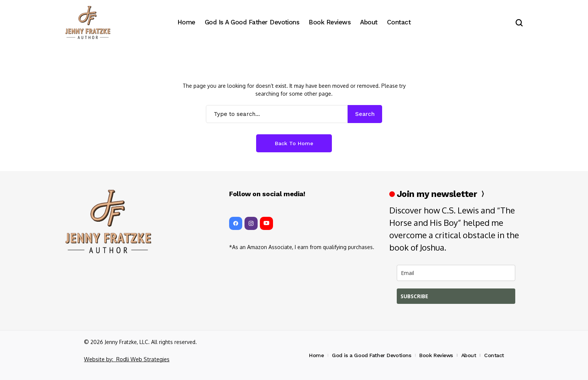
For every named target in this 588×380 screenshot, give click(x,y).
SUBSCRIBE (414, 296)
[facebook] (236, 223)
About (469, 355)
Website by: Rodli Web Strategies (125, 359)
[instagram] (251, 223)
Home (316, 355)
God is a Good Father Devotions (371, 355)
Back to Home (294, 143)
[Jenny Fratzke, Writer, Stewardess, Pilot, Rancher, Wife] (88, 23)
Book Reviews (436, 355)
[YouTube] (266, 223)
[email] (456, 273)
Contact (494, 355)
